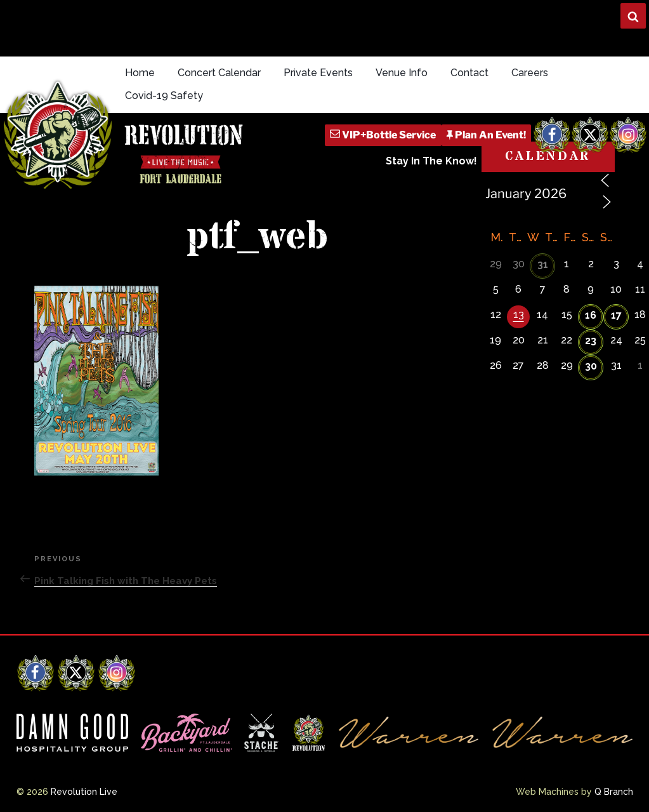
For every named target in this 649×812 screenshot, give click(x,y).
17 (616, 315)
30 (591, 366)
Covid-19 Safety (164, 96)
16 (591, 315)
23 (591, 341)
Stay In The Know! (431, 161)
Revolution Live (84, 792)
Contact (469, 73)
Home (140, 73)
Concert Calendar (219, 73)
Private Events (318, 73)
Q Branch (614, 792)
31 (543, 264)
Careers (530, 73)
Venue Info (402, 73)
